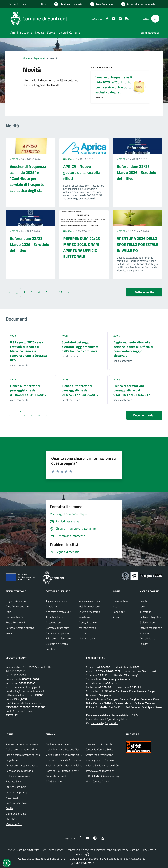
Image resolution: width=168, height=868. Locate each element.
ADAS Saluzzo (54, 781)
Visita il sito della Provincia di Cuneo (66, 755)
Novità (14, 159)
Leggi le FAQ (13, 760)
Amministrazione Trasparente (22, 744)
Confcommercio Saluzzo (59, 744)
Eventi (143, 601)
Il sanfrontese (120, 601)
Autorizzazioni (54, 622)
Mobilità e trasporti (89, 606)
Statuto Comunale (16, 787)
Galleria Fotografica (150, 617)
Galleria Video (147, 622)
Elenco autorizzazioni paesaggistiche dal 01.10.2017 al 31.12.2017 (28, 390)
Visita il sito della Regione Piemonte (66, 749)
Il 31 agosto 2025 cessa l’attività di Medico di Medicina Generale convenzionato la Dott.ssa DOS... (28, 351)
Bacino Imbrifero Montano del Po (64, 765)
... (54, 292)
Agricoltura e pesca (56, 601)
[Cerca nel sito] (155, 19)
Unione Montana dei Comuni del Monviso (69, 760)
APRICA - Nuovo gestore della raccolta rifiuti (82, 172)
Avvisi (14, 336)
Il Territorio (145, 612)
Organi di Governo (16, 601)
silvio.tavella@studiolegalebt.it (110, 719)
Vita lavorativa (87, 638)
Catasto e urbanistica (58, 628)
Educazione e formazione (60, 638)
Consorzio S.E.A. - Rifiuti (99, 744)
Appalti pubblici (54, 617)
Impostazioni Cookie (17, 803)
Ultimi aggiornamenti (17, 814)
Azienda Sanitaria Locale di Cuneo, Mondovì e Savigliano (116, 765)
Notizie (117, 606)
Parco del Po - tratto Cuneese (62, 771)
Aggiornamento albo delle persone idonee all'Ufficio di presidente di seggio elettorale (133, 349)
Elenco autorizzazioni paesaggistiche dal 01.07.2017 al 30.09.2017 (80, 390)
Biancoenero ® (97, 859)
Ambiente (51, 606)
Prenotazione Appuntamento (22, 765)
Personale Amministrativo (20, 628)
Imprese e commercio (90, 601)
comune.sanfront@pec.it (26, 687)
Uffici (8, 612)
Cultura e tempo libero (58, 633)
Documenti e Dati (15, 617)
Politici (9, 633)
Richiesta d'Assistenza (18, 776)
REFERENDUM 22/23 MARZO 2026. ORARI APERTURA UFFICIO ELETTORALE (82, 247)
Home (26, 58)
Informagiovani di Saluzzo (99, 760)
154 (61, 292)
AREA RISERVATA (82, 863)
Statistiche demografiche (99, 755)
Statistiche (12, 819)
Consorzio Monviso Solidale (100, 749)
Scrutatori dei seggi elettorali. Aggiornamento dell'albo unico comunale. (80, 347)
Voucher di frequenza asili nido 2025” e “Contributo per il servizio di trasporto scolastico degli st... (114, 85)
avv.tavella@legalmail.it (105, 723)
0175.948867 (18, 675)
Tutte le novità (144, 292)
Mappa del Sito (14, 824)
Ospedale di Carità (56, 776)
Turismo (83, 633)
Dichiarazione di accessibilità (21, 749)
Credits (10, 808)
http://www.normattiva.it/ (100, 771)
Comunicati (119, 612)
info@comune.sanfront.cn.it (29, 691)
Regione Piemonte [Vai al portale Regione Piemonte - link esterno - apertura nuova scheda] (18, 4)
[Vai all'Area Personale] (138, 4)
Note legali (12, 798)
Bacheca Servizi (14, 781)
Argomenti (39, 58)
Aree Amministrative (17, 606)
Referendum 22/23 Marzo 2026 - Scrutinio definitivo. (137, 172)
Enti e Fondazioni (15, 622)
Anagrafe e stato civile (58, 612)
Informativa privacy (16, 792)
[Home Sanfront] (40, 19)
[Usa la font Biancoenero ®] (68, 4)
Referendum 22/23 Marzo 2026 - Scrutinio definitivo (29, 244)
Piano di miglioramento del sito (23, 755)
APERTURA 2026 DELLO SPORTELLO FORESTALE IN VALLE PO (137, 244)
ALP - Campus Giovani (98, 781)
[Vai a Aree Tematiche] (102, 4)
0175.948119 (18, 671)
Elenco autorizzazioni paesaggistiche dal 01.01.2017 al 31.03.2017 (132, 390)
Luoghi (143, 606)
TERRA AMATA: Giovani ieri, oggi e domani (109, 776)
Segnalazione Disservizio (19, 771)
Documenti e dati (144, 415)
